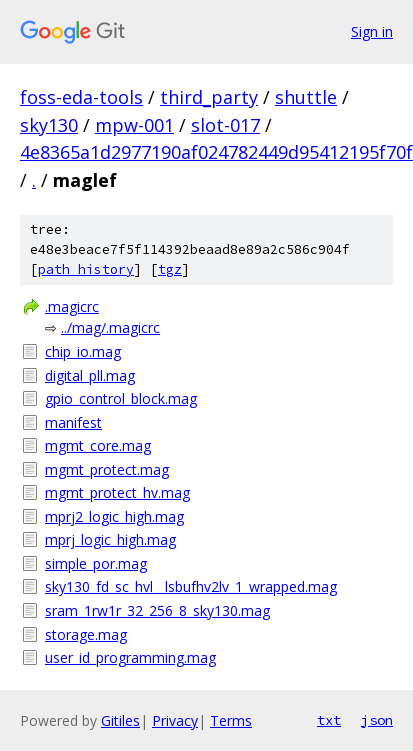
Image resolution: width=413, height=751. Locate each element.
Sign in (372, 31)
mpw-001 (134, 125)
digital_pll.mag (90, 375)
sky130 (49, 125)
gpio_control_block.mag (121, 398)
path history (86, 269)
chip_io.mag (83, 351)
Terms (231, 720)
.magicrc (72, 306)
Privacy (175, 720)
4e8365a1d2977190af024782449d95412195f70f (216, 152)
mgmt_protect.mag (107, 469)
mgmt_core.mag (98, 445)
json (377, 720)
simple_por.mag (96, 563)
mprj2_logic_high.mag (114, 516)
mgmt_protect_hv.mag (117, 492)
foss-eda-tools (81, 97)
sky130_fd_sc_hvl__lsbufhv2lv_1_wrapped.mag (191, 586)
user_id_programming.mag (130, 657)
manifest (73, 422)
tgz (170, 269)
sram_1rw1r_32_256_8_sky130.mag (157, 610)
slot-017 (225, 125)
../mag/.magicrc (110, 327)
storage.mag (86, 634)
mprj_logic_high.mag (110, 539)
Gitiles (120, 720)
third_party (209, 97)
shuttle (306, 97)
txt (329, 720)
